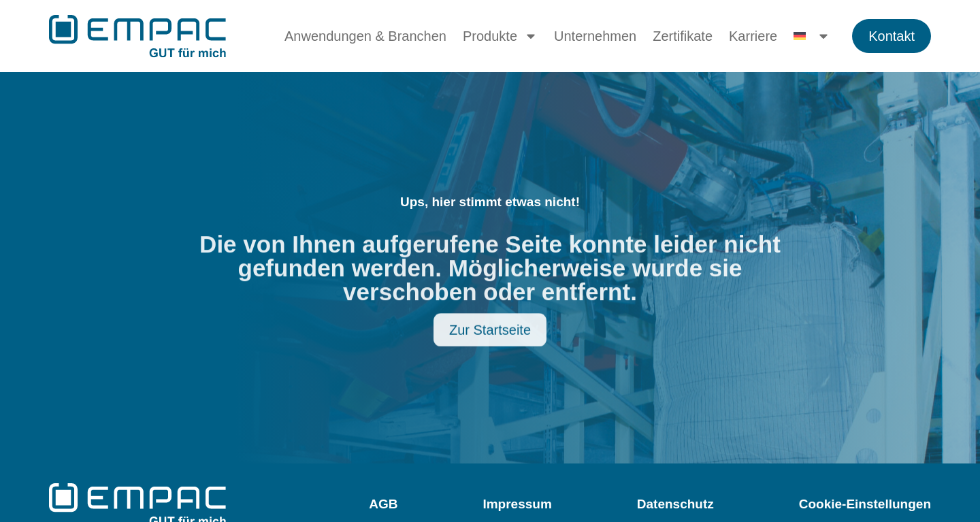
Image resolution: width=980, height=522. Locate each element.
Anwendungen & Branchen (365, 36)
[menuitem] (812, 36)
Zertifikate (683, 36)
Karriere (753, 36)
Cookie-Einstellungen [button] (865, 504)
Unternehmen (595, 36)
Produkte (500, 36)
